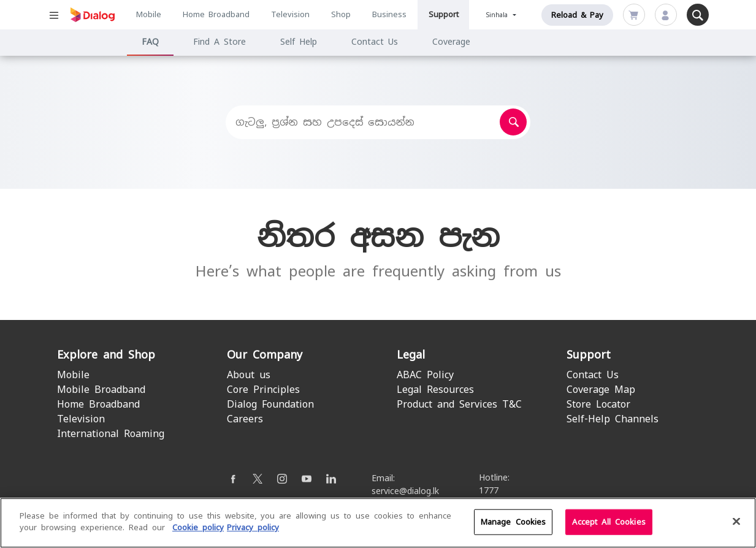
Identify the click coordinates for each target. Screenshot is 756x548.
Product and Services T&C (459, 404)
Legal (411, 355)
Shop (341, 14)
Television (290, 14)
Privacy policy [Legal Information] (253, 528)
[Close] (736, 522)
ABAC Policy (425, 375)
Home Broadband (216, 14)
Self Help (299, 42)
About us (249, 375)
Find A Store (220, 42)
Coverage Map (601, 390)
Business (389, 14)
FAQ (150, 42)
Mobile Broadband (101, 390)
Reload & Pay (577, 15)
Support (444, 14)
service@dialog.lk (405, 491)
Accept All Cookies (609, 522)
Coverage (451, 42)
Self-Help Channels (613, 419)
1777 (489, 490)
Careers (245, 419)
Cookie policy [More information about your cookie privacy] (198, 528)
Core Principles (263, 390)
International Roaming (111, 434)
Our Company (265, 355)
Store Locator (598, 404)
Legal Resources (435, 390)
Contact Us (375, 42)
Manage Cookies (514, 522)
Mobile (149, 14)
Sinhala (498, 15)
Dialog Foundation (270, 404)
